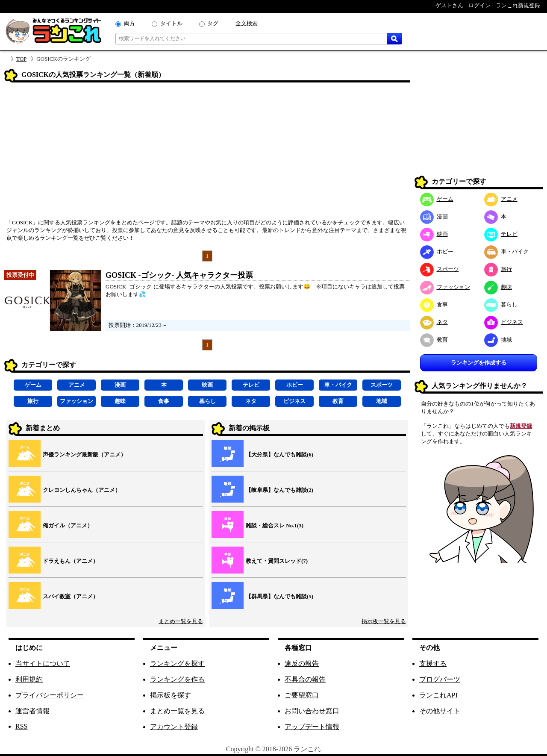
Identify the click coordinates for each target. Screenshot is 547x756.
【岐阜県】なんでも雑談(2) (279, 490)
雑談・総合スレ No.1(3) (275, 525)
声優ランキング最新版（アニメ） (84, 454)
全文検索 (247, 23)
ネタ (251, 401)
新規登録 (521, 426)
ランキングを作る (177, 679)
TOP (21, 59)
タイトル (171, 23)
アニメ (77, 385)
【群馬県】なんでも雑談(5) (279, 596)
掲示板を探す (171, 695)
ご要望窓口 (302, 695)
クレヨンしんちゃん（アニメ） (82, 490)
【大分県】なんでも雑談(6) (279, 454)
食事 (164, 401)
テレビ (251, 385)
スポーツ (382, 385)
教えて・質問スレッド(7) (277, 561)
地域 (382, 401)
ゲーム (33, 385)
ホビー (295, 385)
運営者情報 (32, 711)
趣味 (120, 401)
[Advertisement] (207, 153)
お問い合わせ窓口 (312, 711)
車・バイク (338, 385)
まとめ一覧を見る (181, 621)
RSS (21, 726)
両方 (129, 23)
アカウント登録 (174, 727)
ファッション (76, 401)
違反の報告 (302, 663)
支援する (433, 663)
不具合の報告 (305, 679)
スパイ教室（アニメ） (71, 596)
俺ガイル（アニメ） (68, 525)
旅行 (33, 401)
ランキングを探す (177, 663)
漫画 (120, 385)
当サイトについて (43, 663)
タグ (213, 23)
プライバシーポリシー (50, 695)
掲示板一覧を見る (384, 621)
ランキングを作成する (479, 363)
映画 (207, 385)
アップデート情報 (312, 727)
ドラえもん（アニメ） (71, 561)
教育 (338, 401)
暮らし (207, 401)
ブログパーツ (440, 679)
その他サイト (440, 711)
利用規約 (29, 679)
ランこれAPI (438, 695)
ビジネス (294, 401)
